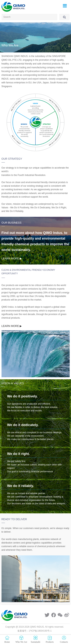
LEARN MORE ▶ (12, 258)
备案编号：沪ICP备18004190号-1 (34, 631)
